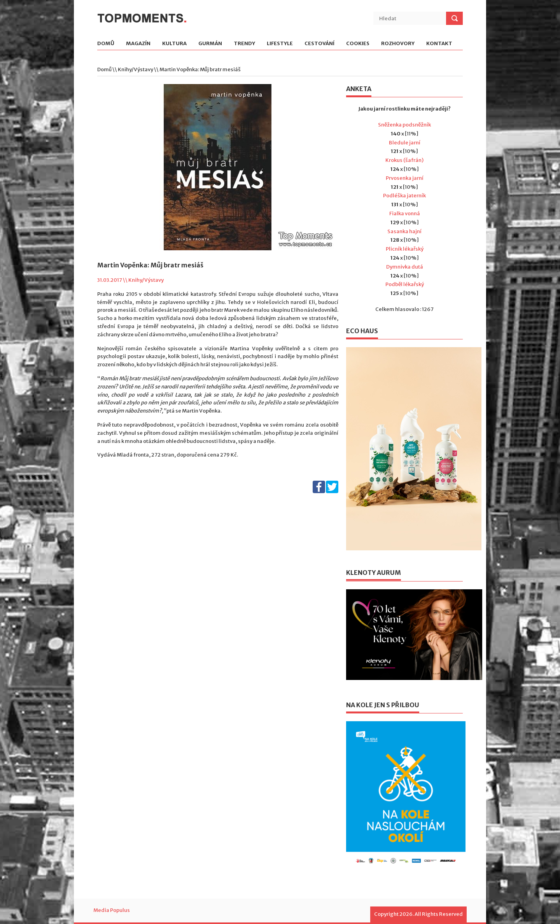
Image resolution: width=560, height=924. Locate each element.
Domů (106, 44)
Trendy (244, 44)
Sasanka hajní (404, 231)
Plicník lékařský (405, 249)
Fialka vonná (405, 213)
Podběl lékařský (405, 284)
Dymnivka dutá (405, 267)
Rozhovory (398, 44)
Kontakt (439, 44)
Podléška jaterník (404, 196)
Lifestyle (280, 44)
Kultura (174, 44)
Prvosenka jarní (405, 178)
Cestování (319, 44)
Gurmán (210, 44)
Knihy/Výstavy (136, 69)
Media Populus (112, 910)
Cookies (358, 44)
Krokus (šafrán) (404, 160)
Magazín (138, 44)
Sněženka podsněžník (404, 125)
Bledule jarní (405, 143)
